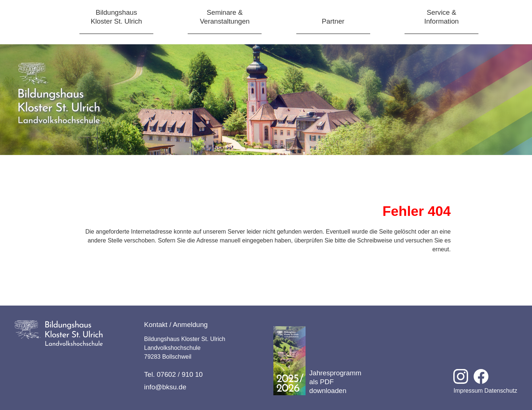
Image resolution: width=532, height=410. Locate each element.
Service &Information (441, 17)
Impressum (468, 391)
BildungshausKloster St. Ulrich (117, 17)
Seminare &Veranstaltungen (225, 17)
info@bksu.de (165, 387)
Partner (333, 21)
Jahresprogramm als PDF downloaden (317, 361)
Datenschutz (501, 391)
